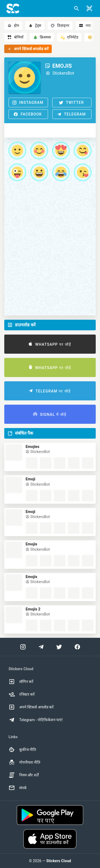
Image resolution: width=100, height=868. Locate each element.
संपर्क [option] (18, 788)
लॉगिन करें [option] (21, 682)
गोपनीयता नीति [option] (24, 762)
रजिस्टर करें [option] (22, 694)
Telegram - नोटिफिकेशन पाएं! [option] (36, 720)
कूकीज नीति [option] (22, 750)
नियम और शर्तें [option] (24, 775)
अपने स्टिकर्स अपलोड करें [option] (31, 707)
